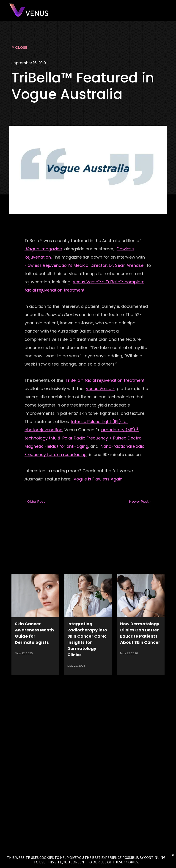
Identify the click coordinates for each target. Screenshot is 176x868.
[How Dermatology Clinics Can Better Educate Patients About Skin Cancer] (141, 595)
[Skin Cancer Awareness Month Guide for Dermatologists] (35, 595)
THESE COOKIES (125, 862)
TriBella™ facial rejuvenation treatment (105, 380)
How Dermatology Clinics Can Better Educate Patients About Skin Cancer (140, 633)
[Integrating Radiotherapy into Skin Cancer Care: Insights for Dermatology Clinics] (88, 595)
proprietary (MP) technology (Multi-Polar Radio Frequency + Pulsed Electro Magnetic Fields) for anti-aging (83, 438)
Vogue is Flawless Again (98, 479)
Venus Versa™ (100, 389)
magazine (43, 249)
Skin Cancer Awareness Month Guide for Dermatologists (34, 633)
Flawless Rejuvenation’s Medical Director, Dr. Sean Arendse (84, 265)
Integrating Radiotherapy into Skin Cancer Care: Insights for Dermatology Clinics (87, 639)
